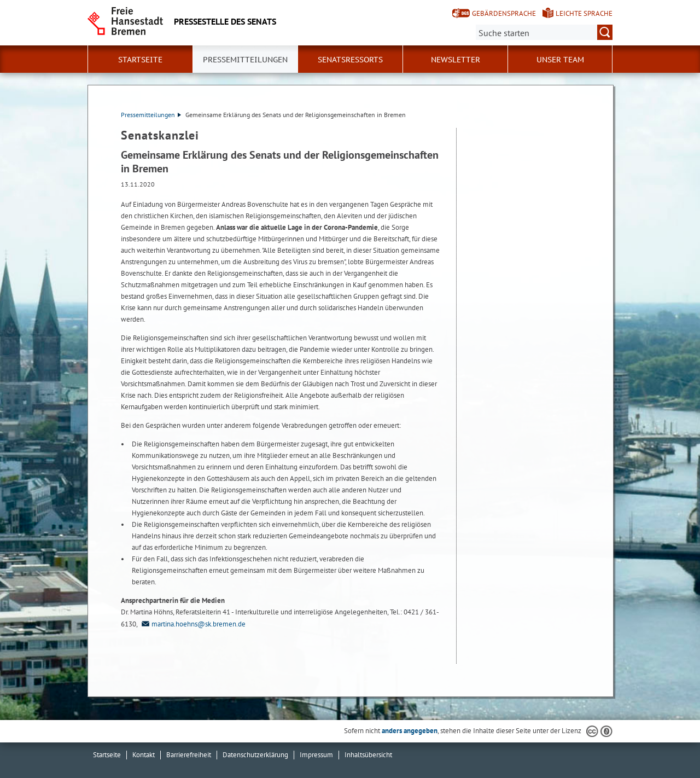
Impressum (316, 755)
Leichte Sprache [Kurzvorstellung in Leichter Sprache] (584, 13)
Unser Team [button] (560, 60)
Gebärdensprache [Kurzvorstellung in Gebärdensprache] (504, 13)
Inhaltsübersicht (368, 755)
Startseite (140, 60)
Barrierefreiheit (189, 755)
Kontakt (144, 755)
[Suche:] (544, 32)
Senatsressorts (350, 60)
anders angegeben (410, 731)
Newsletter (456, 60)
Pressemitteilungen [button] (245, 60)
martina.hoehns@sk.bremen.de (192, 624)
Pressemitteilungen (151, 115)
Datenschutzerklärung (255, 755)
